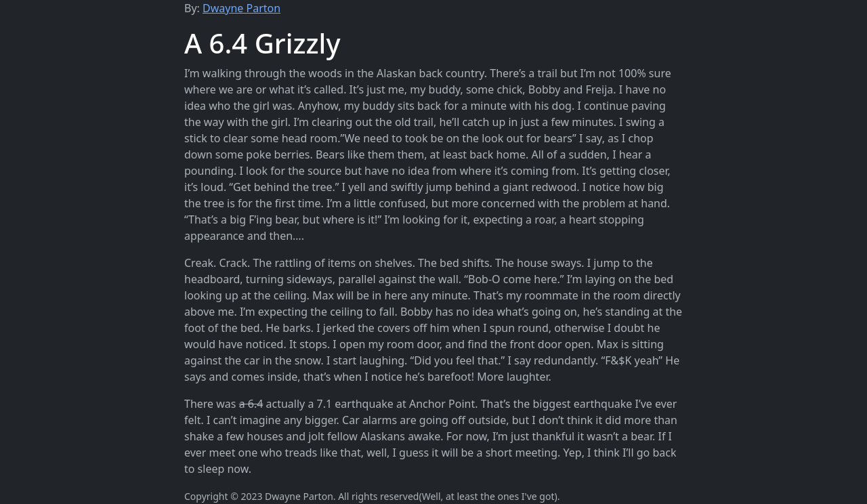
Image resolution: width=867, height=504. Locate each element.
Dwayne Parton (241, 8)
